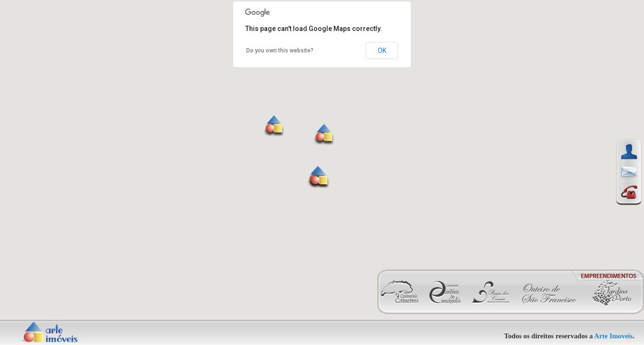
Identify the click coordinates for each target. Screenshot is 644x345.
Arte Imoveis (613, 336)
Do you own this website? (280, 51)
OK (382, 51)
